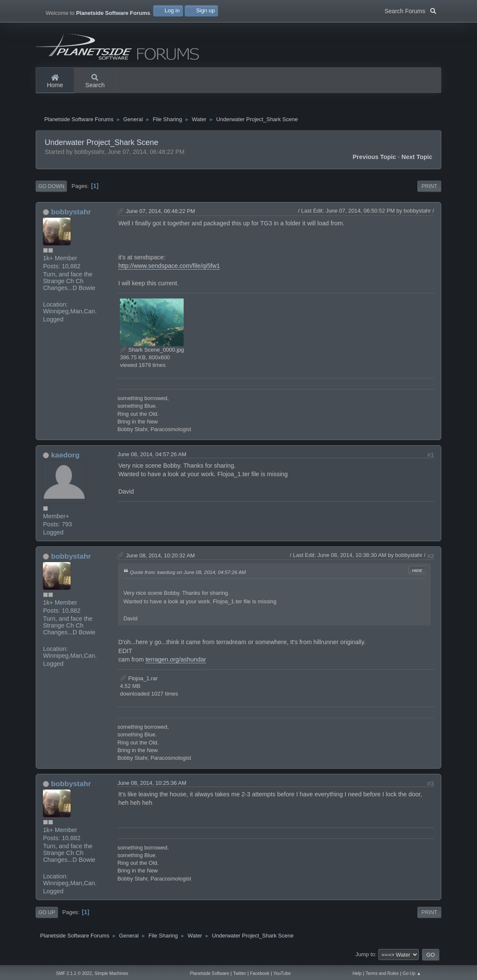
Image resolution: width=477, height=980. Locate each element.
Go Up (47, 915)
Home (55, 82)
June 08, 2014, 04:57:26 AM (152, 456)
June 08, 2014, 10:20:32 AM (160, 558)
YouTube (282, 973)
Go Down (51, 188)
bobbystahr (71, 214)
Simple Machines (111, 973)
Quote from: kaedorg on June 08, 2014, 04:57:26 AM (188, 575)
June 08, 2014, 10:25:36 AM (152, 785)
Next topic (417, 159)
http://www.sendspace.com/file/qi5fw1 (169, 268)
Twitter (240, 973)
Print (430, 188)
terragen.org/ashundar (176, 662)
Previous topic (374, 159)
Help (357, 973)
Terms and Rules (382, 973)
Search (95, 82)
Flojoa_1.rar (139, 680)
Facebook (260, 973)
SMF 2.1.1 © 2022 (74, 973)
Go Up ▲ (412, 973)
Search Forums (410, 10)
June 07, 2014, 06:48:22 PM (160, 213)
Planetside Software (210, 973)
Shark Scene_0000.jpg (152, 352)
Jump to (365, 956)
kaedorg (65, 457)
